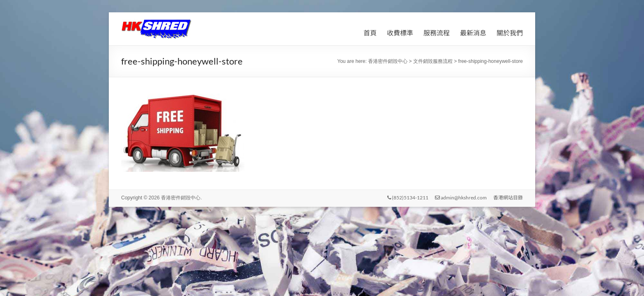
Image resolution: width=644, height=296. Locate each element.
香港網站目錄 (508, 198)
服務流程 (437, 33)
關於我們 (510, 33)
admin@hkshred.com (461, 198)
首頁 (370, 33)
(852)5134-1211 (408, 198)
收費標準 (400, 33)
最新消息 (473, 33)
